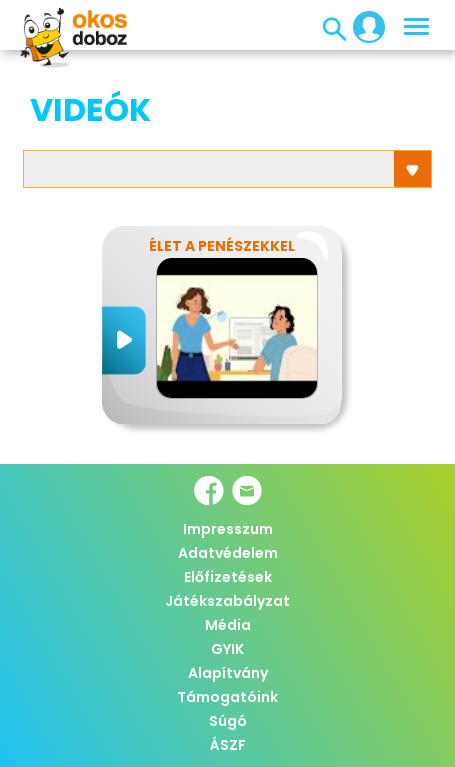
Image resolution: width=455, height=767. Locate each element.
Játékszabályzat (227, 601)
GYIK (227, 649)
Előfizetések (228, 577)
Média (228, 625)
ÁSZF (228, 745)
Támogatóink (227, 697)
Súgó (228, 721)
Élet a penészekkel (222, 246)
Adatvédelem (228, 553)
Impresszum (228, 529)
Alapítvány (228, 673)
